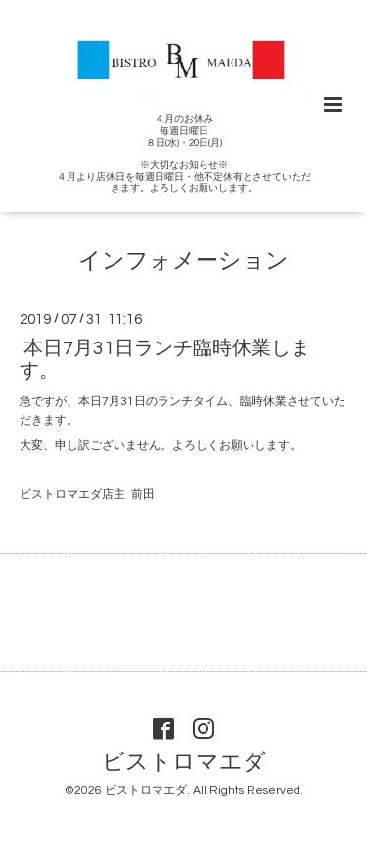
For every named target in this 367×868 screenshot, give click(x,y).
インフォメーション (183, 262)
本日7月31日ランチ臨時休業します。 (165, 359)
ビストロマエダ (184, 763)
